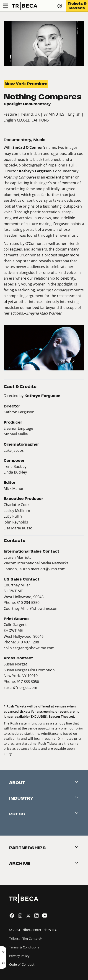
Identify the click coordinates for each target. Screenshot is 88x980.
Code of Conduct (22, 964)
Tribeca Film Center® (25, 939)
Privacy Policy (19, 956)
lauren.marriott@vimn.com (42, 569)
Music (39, 140)
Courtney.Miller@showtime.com (31, 608)
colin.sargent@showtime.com (29, 648)
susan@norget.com (20, 687)
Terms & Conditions (24, 947)
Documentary (17, 140)
